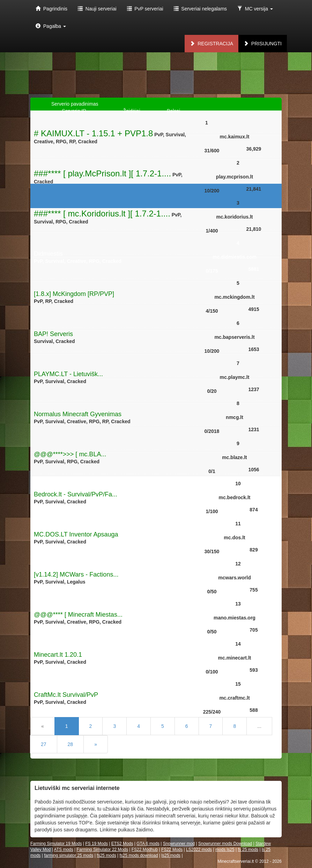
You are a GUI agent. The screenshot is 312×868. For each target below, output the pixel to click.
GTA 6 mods (148, 844)
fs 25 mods (248, 850)
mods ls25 (225, 850)
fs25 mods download (139, 855)
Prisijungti (263, 44)
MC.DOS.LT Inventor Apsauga (76, 534)
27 (44, 744)
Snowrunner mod (179, 844)
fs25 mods (106, 855)
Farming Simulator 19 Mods (56, 844)
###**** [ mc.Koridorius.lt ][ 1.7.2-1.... (102, 214)
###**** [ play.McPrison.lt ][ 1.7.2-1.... (102, 173)
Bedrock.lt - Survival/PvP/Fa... (76, 494)
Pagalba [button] (51, 26)
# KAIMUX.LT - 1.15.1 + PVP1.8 (93, 133)
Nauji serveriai (97, 9)
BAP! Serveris (53, 334)
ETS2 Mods (122, 844)
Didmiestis (48, 254)
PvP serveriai (145, 9)
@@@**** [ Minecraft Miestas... (78, 615)
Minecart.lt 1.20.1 (58, 655)
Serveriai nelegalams (200, 9)
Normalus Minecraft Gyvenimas (78, 414)
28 (70, 744)
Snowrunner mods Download (225, 844)
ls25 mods (171, 855)
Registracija (211, 44)
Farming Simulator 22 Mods (102, 850)
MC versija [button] (255, 9)
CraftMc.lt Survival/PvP (66, 695)
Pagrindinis (51, 9)
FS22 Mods (172, 850)
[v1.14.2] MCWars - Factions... (76, 574)
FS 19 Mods (96, 844)
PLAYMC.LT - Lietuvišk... (68, 374)
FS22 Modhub (145, 850)
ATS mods (64, 850)
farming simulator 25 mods (69, 855)
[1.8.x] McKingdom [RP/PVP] (74, 294)
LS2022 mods (199, 850)
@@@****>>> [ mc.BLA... (70, 454)
